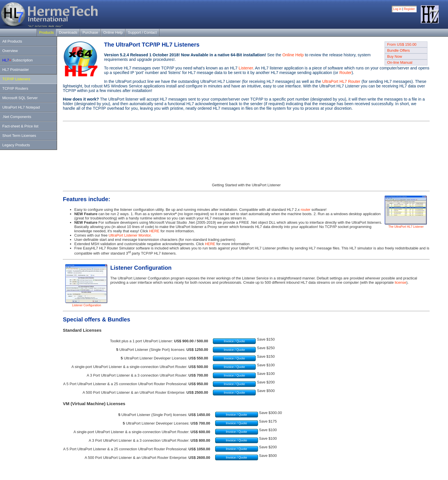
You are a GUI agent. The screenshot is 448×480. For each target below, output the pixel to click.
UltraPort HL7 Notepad (21, 107)
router (305, 210)
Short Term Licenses (19, 136)
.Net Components (17, 117)
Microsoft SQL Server (20, 98)
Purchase (90, 32)
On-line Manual (400, 62)
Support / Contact (142, 32)
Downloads (68, 32)
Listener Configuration (87, 304)
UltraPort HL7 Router (341, 81)
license (401, 282)
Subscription (18, 60)
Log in (397, 9)
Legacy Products (16, 145)
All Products (12, 41)
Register (409, 9)
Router (346, 73)
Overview (10, 51)
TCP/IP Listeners (16, 79)
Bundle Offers (398, 50)
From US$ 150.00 (402, 44)
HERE (154, 231)
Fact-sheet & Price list (20, 126)
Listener (246, 68)
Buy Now (395, 56)
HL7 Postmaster (16, 70)
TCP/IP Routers (15, 88)
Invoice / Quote (234, 341)
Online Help (113, 32)
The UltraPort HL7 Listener (406, 225)
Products (46, 32)
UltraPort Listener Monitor (130, 235)
